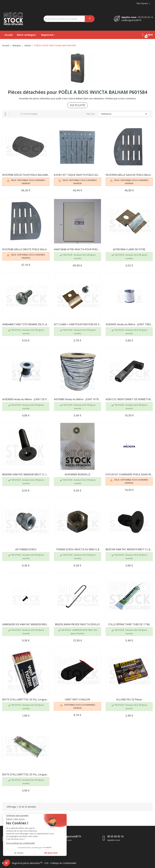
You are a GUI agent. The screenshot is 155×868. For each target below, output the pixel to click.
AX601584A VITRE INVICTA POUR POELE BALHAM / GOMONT (77, 249)
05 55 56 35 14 (145, 17)
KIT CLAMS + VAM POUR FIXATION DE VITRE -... (77, 324)
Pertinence (124, 114)
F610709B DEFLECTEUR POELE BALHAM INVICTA (26, 175)
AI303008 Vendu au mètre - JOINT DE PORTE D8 (26, 399)
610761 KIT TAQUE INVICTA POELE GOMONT (77, 175)
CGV (46, 863)
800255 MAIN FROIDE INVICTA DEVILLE (77, 624)
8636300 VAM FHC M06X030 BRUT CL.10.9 (26, 474)
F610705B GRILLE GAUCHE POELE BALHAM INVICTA (129, 175)
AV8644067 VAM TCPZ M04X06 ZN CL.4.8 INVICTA (26, 324)
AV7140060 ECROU (26, 549)
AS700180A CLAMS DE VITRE (129, 249)
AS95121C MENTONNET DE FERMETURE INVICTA (129, 399)
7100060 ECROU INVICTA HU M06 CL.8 (77, 549)
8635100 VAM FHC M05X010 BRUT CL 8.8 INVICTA (129, 549)
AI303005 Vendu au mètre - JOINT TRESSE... (129, 324)
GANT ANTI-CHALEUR (77, 699)
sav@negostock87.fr (131, 20)
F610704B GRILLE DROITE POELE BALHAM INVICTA (26, 249)
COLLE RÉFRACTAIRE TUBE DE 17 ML (129, 624)
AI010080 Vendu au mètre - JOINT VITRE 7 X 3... (77, 399)
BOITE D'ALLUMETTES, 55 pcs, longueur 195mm (26, 774)
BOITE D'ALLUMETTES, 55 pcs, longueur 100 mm (26, 699)
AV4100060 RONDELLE (77, 474)
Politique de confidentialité (63, 863)
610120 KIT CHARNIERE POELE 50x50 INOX (129, 474)
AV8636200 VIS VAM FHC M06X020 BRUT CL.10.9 (26, 624)
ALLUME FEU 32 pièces (129, 699)
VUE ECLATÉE (77, 105)
